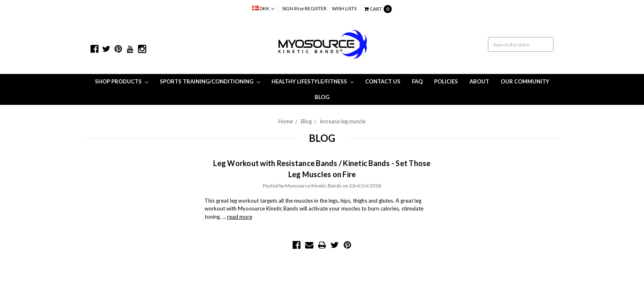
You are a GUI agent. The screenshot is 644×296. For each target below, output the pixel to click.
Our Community (525, 81)
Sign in (291, 8)
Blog (322, 97)
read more (240, 217)
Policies (446, 81)
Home (286, 121)
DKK (263, 8)
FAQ (417, 81)
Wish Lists (344, 8)
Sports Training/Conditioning (210, 81)
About (479, 81)
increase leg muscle (343, 121)
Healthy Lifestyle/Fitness (313, 81)
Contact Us (383, 81)
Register (316, 8)
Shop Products (122, 81)
